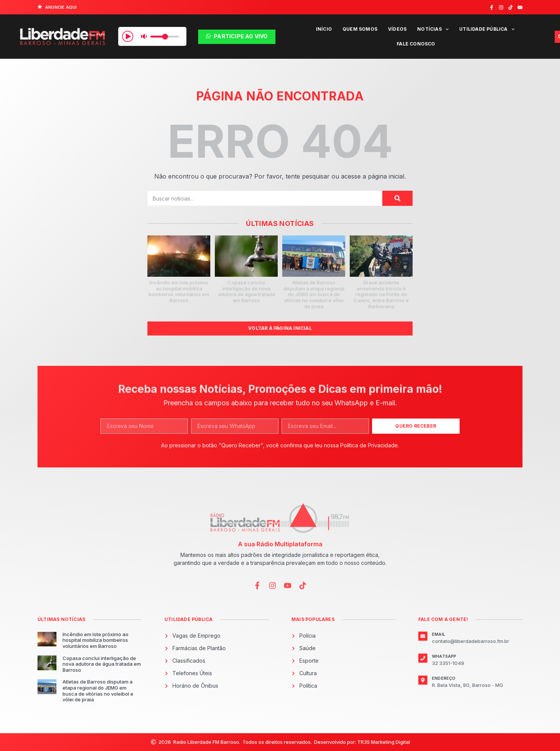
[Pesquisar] (397, 198)
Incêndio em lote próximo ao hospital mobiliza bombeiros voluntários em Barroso (179, 291)
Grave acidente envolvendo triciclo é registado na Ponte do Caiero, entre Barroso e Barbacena (381, 294)
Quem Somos (360, 29)
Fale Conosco (416, 44)
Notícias (433, 29)
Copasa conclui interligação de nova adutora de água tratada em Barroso (246, 291)
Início (324, 29)
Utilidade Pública (487, 29)
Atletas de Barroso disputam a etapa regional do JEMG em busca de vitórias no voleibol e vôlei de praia (314, 294)
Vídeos (397, 29)
